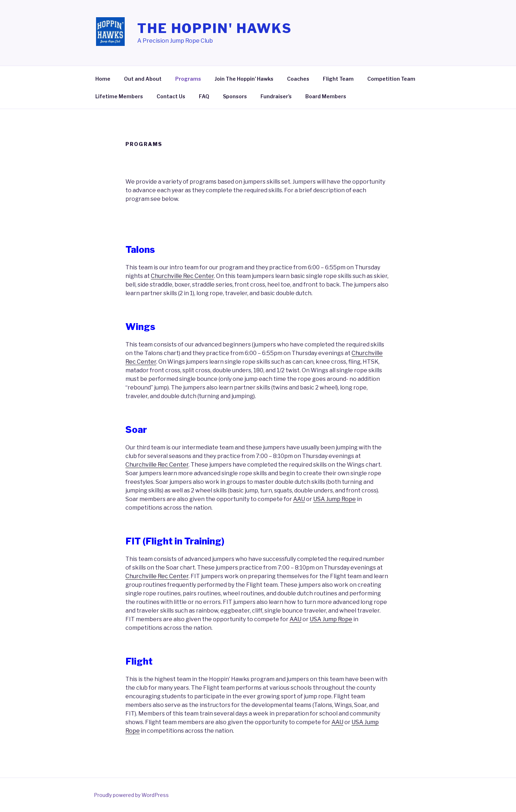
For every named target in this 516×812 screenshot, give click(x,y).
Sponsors (235, 96)
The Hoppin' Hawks (215, 28)
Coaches (298, 79)
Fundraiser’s (276, 96)
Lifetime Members (119, 96)
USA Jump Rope (335, 499)
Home (103, 79)
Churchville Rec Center (182, 276)
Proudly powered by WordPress (131, 795)
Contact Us (171, 96)
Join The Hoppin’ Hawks (244, 79)
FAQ (204, 96)
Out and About (143, 79)
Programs (188, 79)
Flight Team (338, 79)
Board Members (326, 96)
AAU (299, 499)
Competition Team (391, 79)
